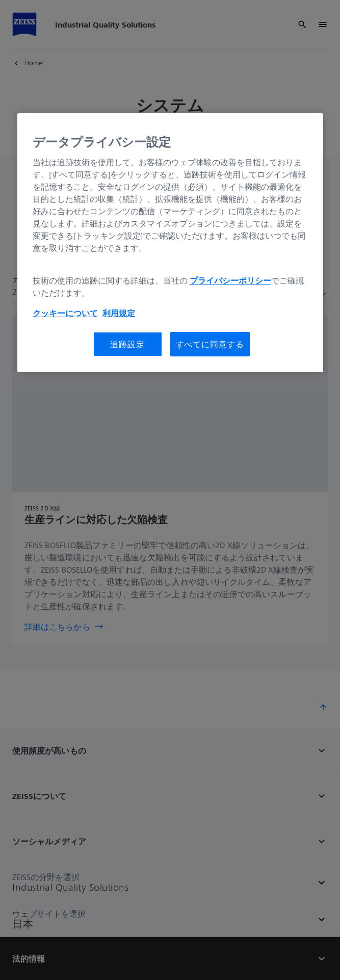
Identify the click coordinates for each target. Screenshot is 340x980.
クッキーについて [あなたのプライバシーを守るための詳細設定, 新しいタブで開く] (65, 313)
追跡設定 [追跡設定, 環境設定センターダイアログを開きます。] (127, 344)
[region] (170, 243)
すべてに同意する (210, 344)
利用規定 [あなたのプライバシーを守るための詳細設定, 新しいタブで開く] (119, 313)
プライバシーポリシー (230, 280)
